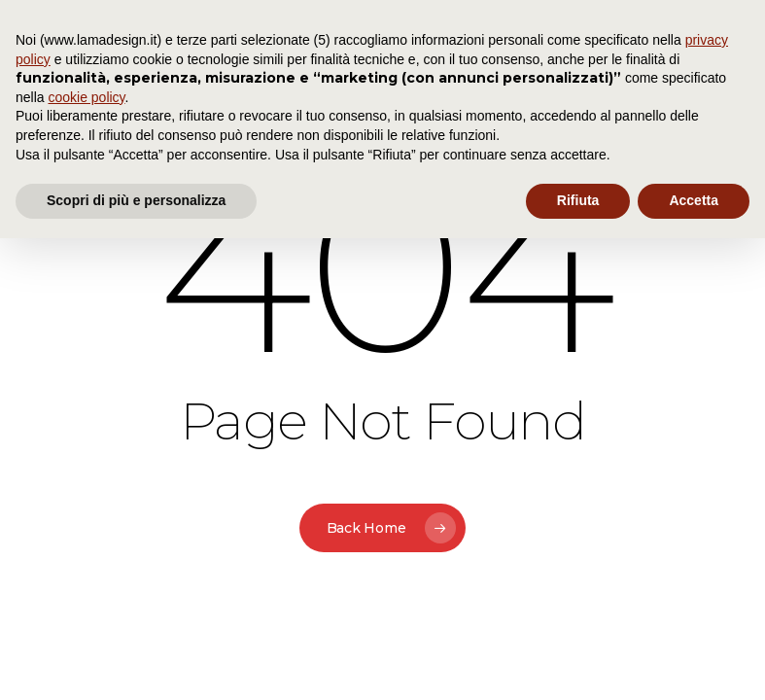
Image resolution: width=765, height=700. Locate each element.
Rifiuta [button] (578, 200)
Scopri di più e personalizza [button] (136, 200)
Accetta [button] (694, 200)
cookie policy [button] (86, 97)
